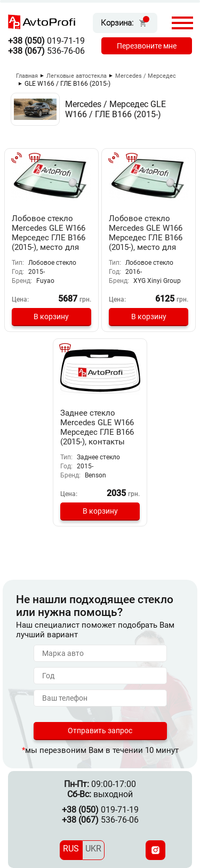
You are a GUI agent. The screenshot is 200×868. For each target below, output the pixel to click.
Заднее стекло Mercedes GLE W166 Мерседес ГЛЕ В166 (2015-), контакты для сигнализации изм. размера (97, 437)
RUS (71, 849)
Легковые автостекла (77, 76)
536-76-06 (46, 51)
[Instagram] (155, 850)
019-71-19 (46, 41)
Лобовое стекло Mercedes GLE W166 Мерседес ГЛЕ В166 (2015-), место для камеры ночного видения (49, 242)
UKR (93, 849)
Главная (27, 76)
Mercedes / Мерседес (146, 76)
